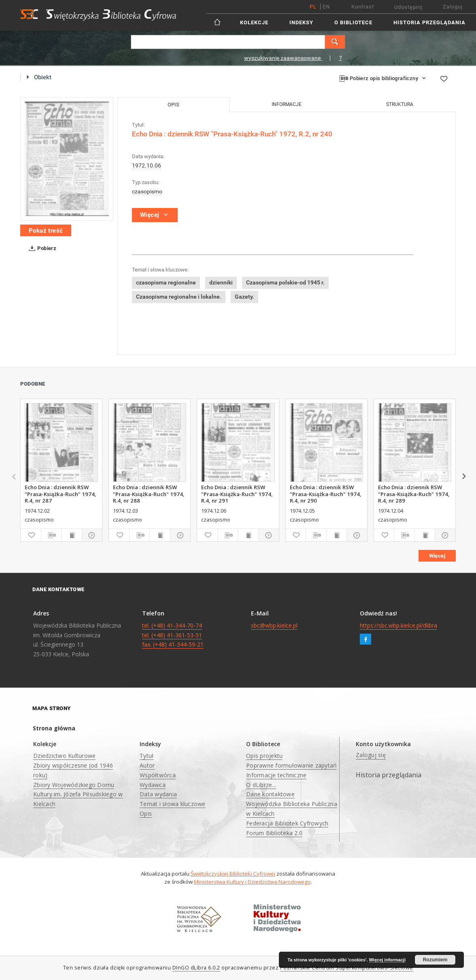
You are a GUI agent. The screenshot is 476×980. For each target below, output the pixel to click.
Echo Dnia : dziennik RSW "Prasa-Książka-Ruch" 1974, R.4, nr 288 (149, 494)
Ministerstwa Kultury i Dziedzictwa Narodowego (252, 882)
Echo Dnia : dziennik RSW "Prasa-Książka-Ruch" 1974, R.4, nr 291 (237, 494)
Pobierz (41, 248)
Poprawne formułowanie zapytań (291, 765)
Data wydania (158, 794)
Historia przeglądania (429, 22)
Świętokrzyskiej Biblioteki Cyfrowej (233, 874)
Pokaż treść (46, 231)
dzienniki (221, 282)
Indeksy (301, 22)
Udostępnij (408, 7)
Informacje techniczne (276, 775)
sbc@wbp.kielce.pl (274, 625)
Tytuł (147, 756)
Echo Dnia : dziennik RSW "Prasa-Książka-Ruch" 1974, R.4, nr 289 (414, 494)
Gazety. (244, 297)
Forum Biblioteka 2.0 (274, 833)
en (326, 7)
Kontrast (363, 7)
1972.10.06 (147, 165)
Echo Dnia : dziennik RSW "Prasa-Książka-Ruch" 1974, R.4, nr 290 (326, 494)
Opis (146, 813)
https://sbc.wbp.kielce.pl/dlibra (398, 625)
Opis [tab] (173, 105)
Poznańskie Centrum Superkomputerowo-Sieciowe (347, 968)
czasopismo (147, 191)
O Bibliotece (353, 22)
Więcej (437, 556)
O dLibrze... (261, 785)
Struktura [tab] (400, 104)
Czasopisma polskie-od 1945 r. (285, 282)
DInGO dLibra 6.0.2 (196, 968)
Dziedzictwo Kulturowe (64, 756)
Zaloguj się (371, 755)
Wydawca (153, 785)
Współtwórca (158, 775)
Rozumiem (435, 960)
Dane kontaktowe (270, 794)
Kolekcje (254, 22)
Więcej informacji (387, 960)
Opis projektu (264, 756)
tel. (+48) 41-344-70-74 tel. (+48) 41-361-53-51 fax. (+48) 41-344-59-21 (173, 635)
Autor (147, 765)
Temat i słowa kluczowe (173, 804)
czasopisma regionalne (166, 282)
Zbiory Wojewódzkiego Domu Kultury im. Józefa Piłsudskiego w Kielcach (78, 794)
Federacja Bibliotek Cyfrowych (287, 823)
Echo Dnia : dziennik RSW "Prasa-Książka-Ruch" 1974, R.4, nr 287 (61, 494)
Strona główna (54, 728)
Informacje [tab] (287, 104)
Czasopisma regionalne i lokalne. (179, 297)
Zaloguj (453, 7)
